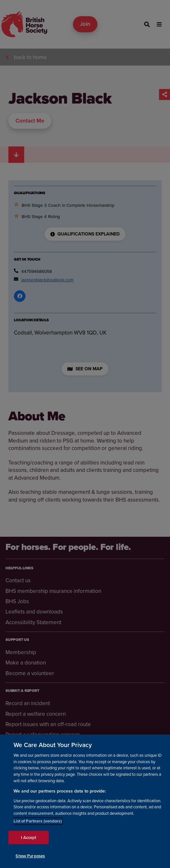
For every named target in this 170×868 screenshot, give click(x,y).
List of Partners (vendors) (38, 821)
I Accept (29, 838)
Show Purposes (30, 856)
